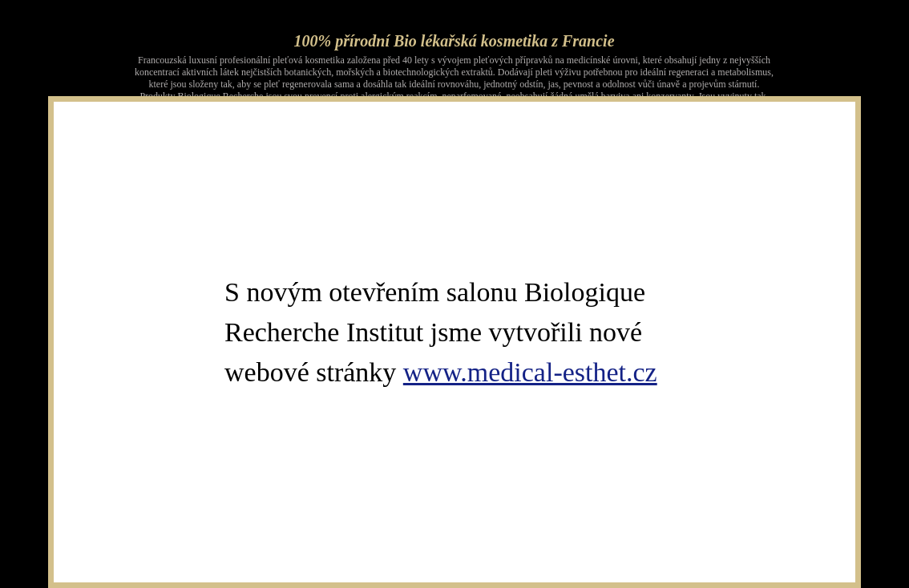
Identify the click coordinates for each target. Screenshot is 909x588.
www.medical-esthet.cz (530, 372)
